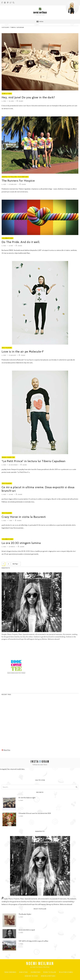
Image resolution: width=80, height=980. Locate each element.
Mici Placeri (7, 348)
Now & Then (7, 94)
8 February (13, 184)
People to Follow (9, 177)
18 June (11, 101)
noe (5, 101)
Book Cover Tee (8, 457)
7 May (11, 521)
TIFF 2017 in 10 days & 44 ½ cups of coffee (33, 941)
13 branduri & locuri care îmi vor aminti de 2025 (35, 813)
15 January (12, 355)
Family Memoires (10, 972)
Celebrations (8, 238)
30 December (13, 465)
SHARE (20, 101)
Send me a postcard (48, 976)
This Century (23, 177)
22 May (11, 246)
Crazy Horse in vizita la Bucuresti (24, 517)
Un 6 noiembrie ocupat (27, 930)
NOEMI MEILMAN (40, 964)
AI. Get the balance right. (27, 798)
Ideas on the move (31, 976)
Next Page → (16, 564)
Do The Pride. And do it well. (21, 242)
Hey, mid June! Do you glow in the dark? (28, 97)
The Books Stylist (25, 914)
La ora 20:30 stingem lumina (21, 543)
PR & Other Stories (66, 972)
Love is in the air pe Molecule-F (23, 352)
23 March (12, 547)
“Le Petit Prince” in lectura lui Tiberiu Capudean (34, 461)
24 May (11, 494)
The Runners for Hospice (18, 181)
